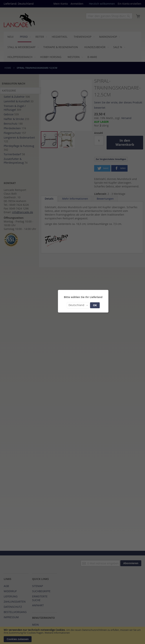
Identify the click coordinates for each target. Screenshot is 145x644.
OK (95, 305)
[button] (78, 305)
